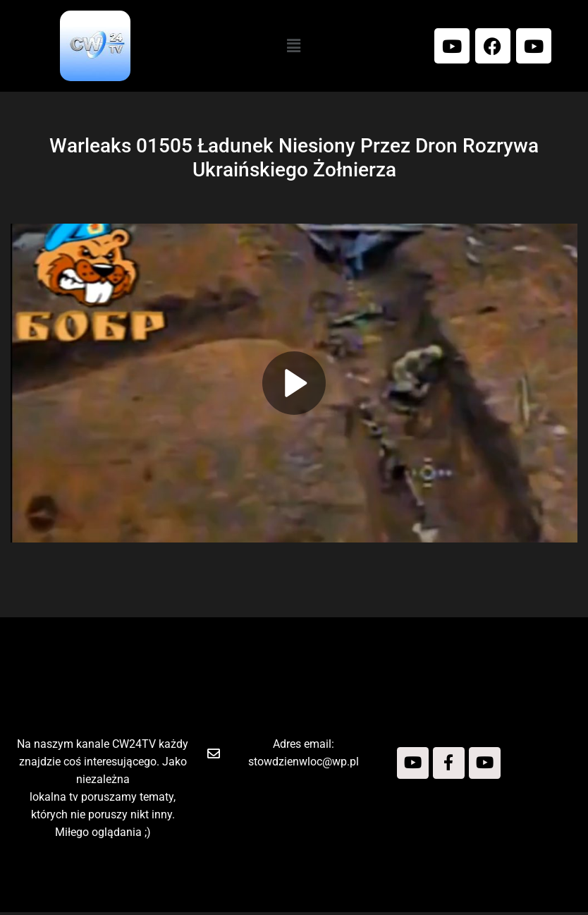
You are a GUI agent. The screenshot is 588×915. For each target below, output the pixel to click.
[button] (294, 46)
